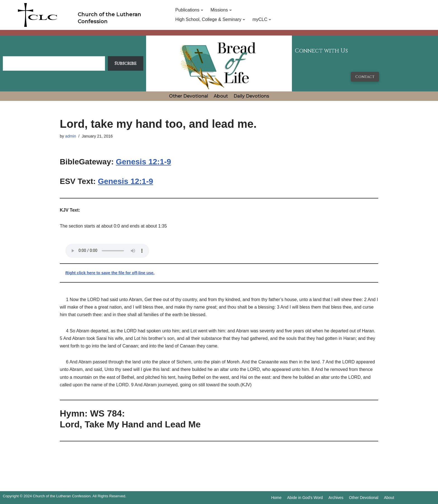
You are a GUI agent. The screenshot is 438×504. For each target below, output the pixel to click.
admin (71, 136)
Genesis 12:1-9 (144, 162)
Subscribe (126, 63)
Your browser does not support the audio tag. (107, 251)
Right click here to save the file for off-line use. (110, 273)
